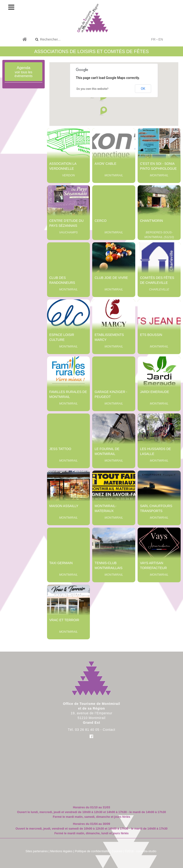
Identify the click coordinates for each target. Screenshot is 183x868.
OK (143, 89)
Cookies (117, 851)
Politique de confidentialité (92, 851)
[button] (103, 111)
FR (153, 39)
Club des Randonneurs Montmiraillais (63, 283)
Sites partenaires (37, 851)
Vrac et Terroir (64, 620)
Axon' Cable (105, 164)
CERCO (101, 221)
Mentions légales (61, 851)
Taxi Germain (61, 563)
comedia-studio (146, 851)
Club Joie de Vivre (111, 278)
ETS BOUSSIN (151, 335)
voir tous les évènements (24, 72)
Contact (109, 730)
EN (161, 39)
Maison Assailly (64, 506)
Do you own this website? (92, 89)
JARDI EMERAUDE (155, 392)
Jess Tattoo (60, 449)
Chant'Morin (151, 221)
